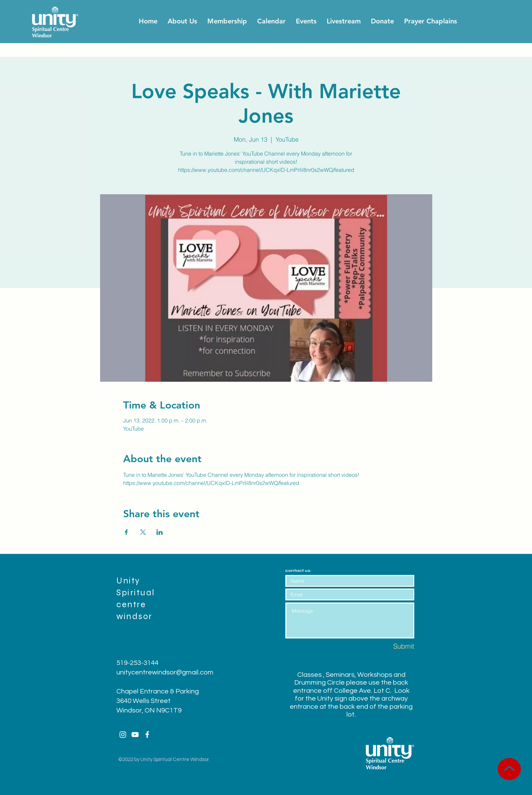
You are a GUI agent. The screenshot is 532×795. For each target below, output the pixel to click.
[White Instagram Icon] (123, 735)
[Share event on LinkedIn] (160, 532)
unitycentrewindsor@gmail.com (165, 672)
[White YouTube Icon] (135, 735)
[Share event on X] (143, 532)
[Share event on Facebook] (126, 532)
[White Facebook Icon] (147, 735)
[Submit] (390, 646)
